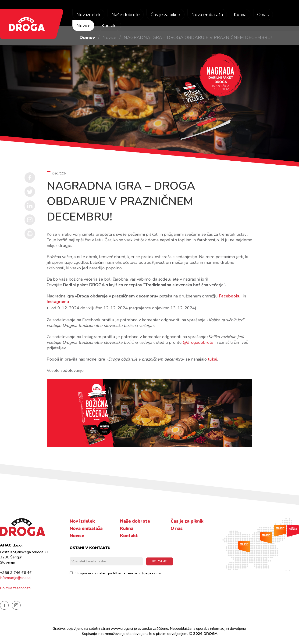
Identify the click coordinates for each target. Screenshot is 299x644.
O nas (268, 15)
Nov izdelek (89, 15)
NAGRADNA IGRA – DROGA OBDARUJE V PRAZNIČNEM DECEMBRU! (198, 38)
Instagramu (58, 302)
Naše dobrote (126, 15)
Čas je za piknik (168, 15)
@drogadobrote (198, 342)
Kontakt (110, 26)
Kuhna (244, 15)
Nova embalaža (211, 15)
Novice (84, 26)
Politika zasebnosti (15, 588)
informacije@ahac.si (16, 578)
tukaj (213, 359)
